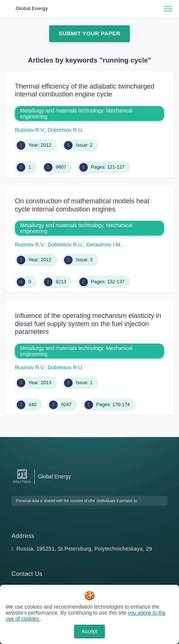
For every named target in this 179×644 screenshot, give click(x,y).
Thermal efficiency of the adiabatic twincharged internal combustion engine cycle (85, 90)
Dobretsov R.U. (65, 130)
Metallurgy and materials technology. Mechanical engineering (76, 114)
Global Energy (32, 8)
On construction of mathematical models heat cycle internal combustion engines (82, 205)
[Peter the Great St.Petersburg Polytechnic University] (22, 483)
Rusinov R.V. (30, 130)
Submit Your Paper (90, 33)
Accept (89, 631)
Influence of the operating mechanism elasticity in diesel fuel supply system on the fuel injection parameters (88, 324)
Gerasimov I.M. (104, 245)
